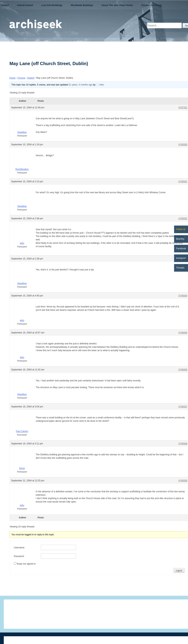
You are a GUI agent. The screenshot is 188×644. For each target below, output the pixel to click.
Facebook (181, 249)
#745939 (183, 481)
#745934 (183, 296)
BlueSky (180, 239)
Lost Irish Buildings (52, 5)
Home (12, 78)
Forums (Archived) (151, 5)
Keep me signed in (26, 564)
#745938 (183, 444)
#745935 (183, 333)
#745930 (183, 145)
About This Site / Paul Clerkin (117, 5)
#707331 (183, 108)
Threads (180, 268)
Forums (21, 78)
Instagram (181, 258)
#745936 (183, 370)
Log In (179, 571)
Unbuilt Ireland (25, 5)
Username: (19, 548)
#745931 (183, 182)
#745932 (183, 219)
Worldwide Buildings (82, 5)
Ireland (5, 5)
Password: (19, 556)
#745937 (183, 407)
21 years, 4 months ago (81, 85)
